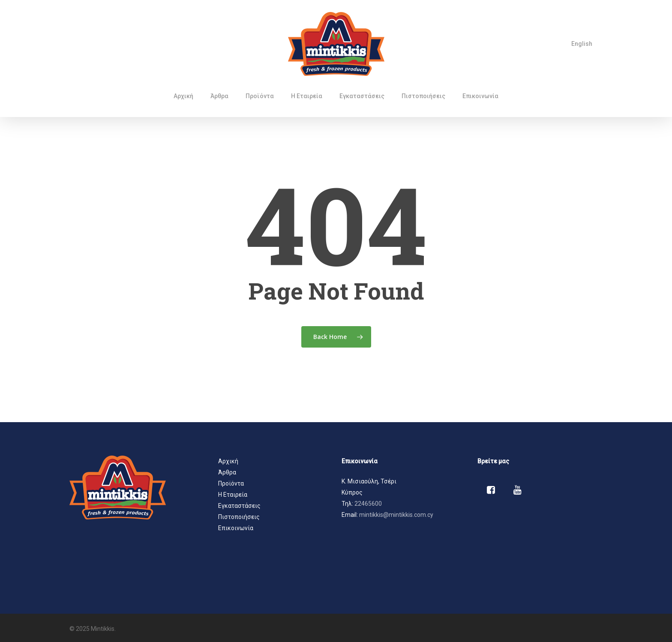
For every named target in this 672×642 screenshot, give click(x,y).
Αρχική (228, 461)
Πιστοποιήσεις (239, 517)
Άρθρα (227, 472)
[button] (404, 481)
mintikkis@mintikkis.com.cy (396, 515)
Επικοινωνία (236, 528)
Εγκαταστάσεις (239, 506)
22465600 (368, 504)
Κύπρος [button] (352, 492)
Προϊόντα (231, 483)
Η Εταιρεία (233, 495)
